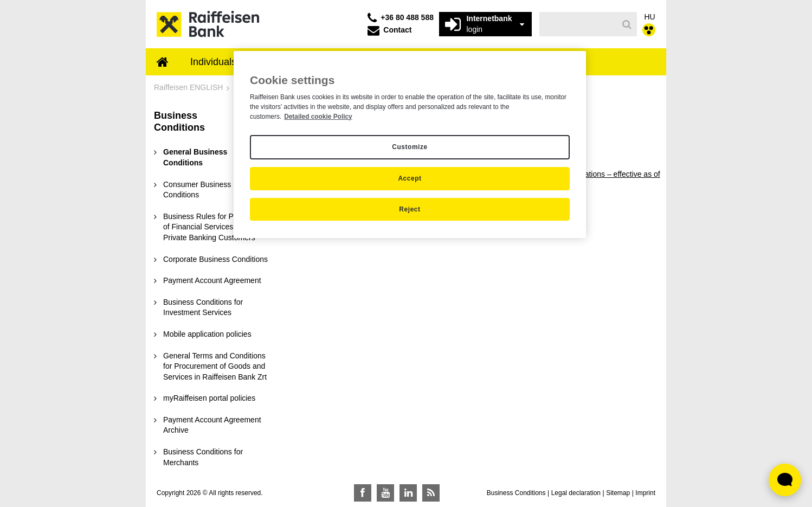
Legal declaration (576, 493)
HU (650, 17)
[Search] (627, 24)
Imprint (645, 493)
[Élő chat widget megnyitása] (785, 480)
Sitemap (618, 493)
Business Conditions (516, 493)
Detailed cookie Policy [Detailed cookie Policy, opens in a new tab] (318, 117)
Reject (410, 209)
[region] (410, 145)
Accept (410, 178)
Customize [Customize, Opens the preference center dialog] (410, 147)
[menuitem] (163, 63)
